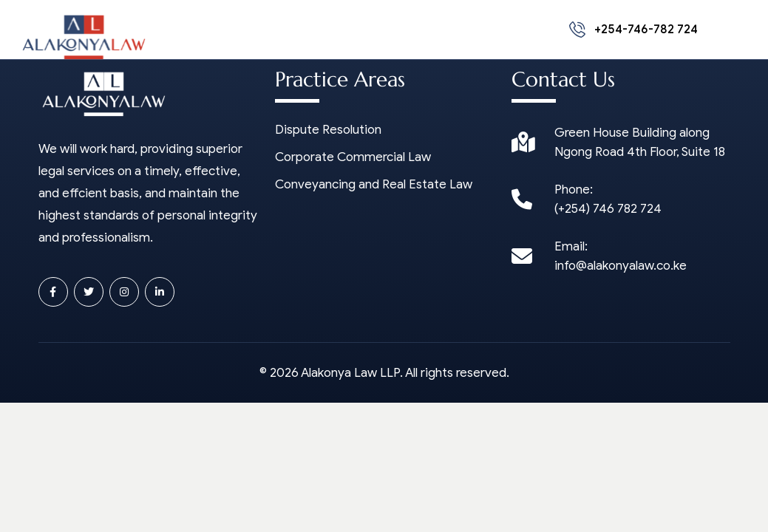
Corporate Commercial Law (353, 157)
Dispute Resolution (328, 130)
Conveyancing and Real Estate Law (374, 184)
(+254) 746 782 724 (608, 209)
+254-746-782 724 (633, 30)
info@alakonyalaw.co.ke (621, 266)
